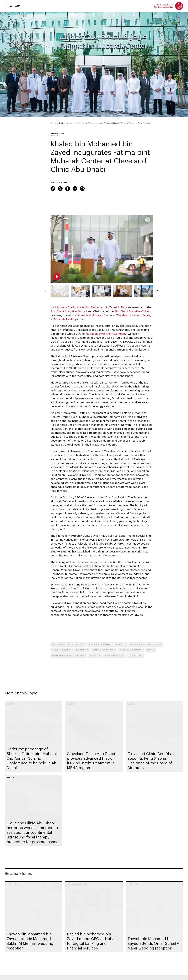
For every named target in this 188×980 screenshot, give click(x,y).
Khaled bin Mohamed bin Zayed (68, 655)
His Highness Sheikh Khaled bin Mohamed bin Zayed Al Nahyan (91, 307)
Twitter (60, 189)
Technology (135, 655)
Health (61, 123)
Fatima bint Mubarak (90, 315)
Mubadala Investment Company (106, 334)
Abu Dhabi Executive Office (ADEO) (107, 644)
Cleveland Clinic (61, 650)
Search (11, 6)
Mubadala (95, 655)
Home (53, 123)
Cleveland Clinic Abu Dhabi (133, 315)
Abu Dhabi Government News (145, 644)
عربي (18, 5)
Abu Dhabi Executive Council (69, 311)
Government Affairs (131, 650)
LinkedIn (75, 189)
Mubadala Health (64, 319)
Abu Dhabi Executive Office (132, 311)
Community (82, 650)
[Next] (157, 291)
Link (53, 189)
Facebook (68, 189)
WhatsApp (82, 189)
